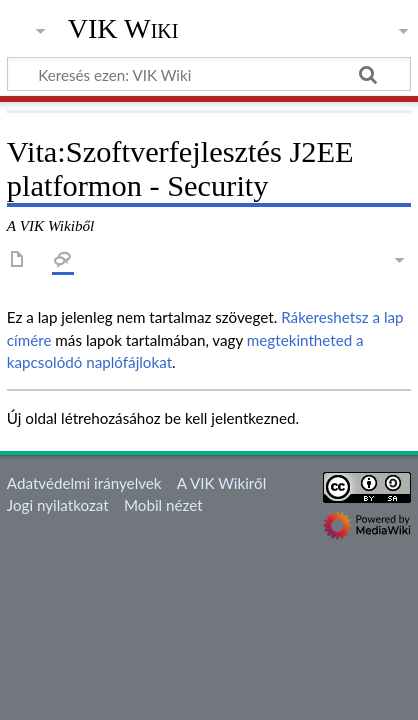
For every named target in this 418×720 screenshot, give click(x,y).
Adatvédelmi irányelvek (84, 483)
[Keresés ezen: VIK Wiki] (209, 74)
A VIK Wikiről (221, 483)
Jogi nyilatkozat (58, 505)
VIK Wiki (123, 29)
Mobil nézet (163, 505)
